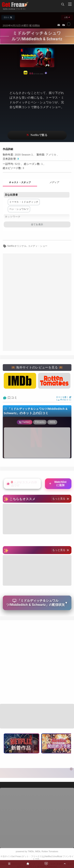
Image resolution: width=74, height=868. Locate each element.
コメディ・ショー (38, 246)
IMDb (38, 851)
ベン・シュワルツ (19, 209)
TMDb (31, 851)
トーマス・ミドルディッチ (24, 202)
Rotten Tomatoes (50, 851)
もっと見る (61, 499)
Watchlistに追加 (58, 483)
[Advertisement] (37, 302)
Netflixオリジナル (17, 246)
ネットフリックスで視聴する (37, 135)
